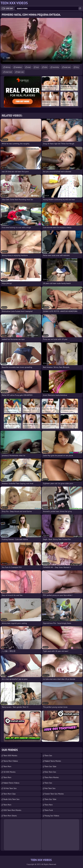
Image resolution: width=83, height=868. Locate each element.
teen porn (7, 805)
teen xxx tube (51, 799)
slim (46, 67)
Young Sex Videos (52, 816)
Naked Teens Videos (11, 783)
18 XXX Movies (9, 772)
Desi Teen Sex (50, 772)
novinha (56, 67)
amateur (19, 67)
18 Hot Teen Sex (10, 788)
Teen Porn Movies (52, 777)
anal (29, 67)
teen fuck (49, 810)
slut (37, 67)
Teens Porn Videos (11, 761)
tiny (77, 67)
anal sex (67, 67)
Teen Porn (7, 766)
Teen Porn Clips (10, 794)
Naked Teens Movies (53, 761)
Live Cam (9, 8)
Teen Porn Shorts (10, 816)
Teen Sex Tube (51, 766)
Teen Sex (48, 756)
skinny (8, 67)
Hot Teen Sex (50, 788)
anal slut (9, 72)
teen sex (21, 72)
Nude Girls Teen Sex (11, 799)
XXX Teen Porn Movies (12, 810)
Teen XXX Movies (10, 756)
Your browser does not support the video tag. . (41, 41)
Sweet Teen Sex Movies (54, 794)
